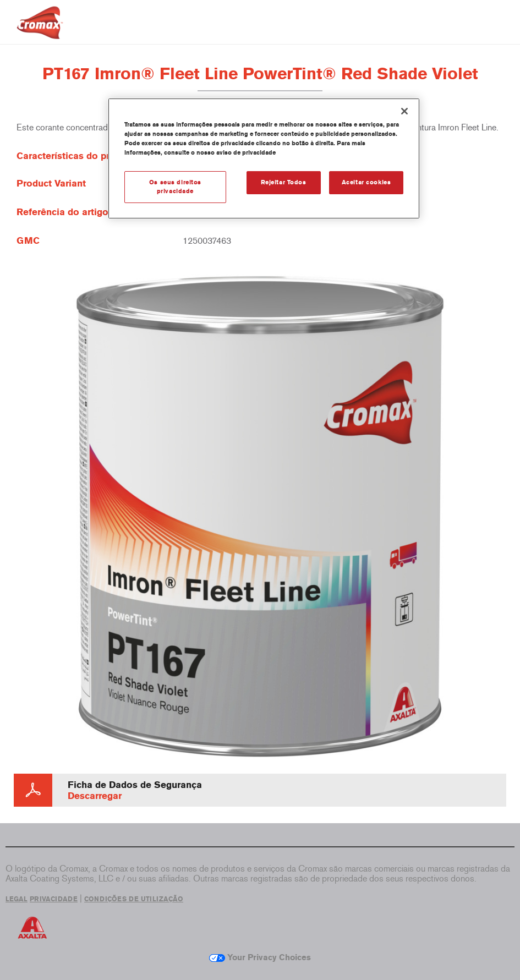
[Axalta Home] (40, 31)
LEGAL (17, 899)
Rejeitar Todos (284, 182)
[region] (264, 158)
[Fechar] (404, 111)
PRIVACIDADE (54, 899)
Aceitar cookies (366, 182)
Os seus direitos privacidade (175, 187)
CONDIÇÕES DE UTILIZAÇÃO (134, 899)
